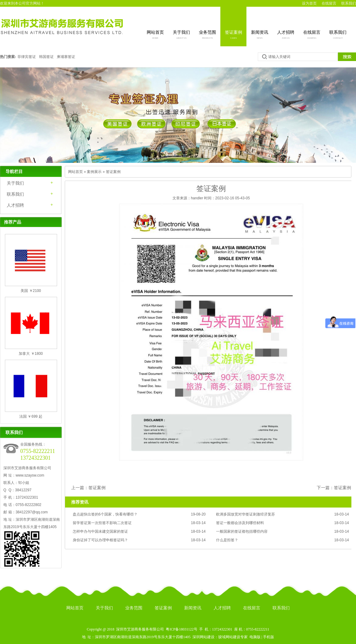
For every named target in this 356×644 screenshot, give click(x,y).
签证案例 (234, 35)
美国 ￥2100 (31, 291)
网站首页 (155, 35)
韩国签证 (46, 57)
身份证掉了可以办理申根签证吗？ (100, 540)
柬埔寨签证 (66, 57)
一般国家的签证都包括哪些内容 (242, 531)
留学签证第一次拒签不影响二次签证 (102, 523)
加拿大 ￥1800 (31, 354)
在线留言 (329, 3)
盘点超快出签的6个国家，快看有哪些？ (105, 514)
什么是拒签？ (227, 540)
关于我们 (181, 35)
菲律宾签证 (27, 57)
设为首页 (309, 3)
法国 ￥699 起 (31, 416)
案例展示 (94, 172)
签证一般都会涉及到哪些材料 (240, 523)
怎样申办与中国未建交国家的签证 (100, 531)
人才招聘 (286, 35)
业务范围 (207, 35)
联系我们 (349, 3)
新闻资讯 (260, 35)
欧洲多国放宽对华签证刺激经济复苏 (246, 514)
